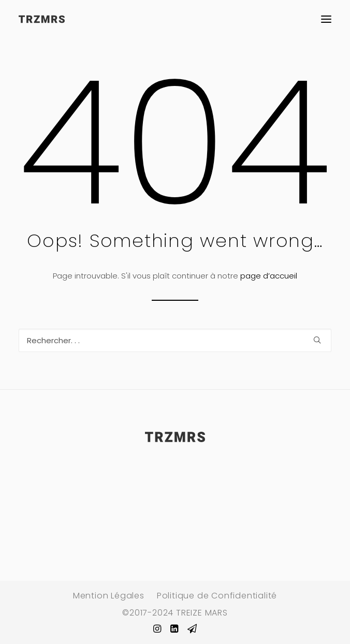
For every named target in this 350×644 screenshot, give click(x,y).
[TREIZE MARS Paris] (42, 19)
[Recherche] (175, 340)
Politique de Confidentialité (217, 596)
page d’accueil (269, 276)
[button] (326, 19)
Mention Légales (109, 596)
